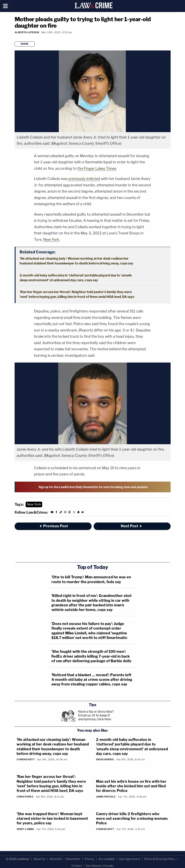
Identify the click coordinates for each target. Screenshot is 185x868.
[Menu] (5, 6)
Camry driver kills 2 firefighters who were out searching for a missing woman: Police (132, 819)
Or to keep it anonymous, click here (95, 717)
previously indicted (84, 179)
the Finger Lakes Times (97, 168)
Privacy (89, 859)
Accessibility (107, 859)
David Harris (105, 759)
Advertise (56, 859)
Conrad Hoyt (26, 759)
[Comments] (15, 38)
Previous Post (54, 526)
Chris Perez (25, 797)
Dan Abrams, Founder (100, 866)
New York (51, 240)
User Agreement (129, 859)
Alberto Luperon (27, 32)
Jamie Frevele (106, 797)
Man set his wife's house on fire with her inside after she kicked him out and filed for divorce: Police (131, 786)
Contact (77, 866)
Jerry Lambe (25, 829)
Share (24, 44)
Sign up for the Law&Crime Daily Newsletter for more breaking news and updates (93, 487)
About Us (39, 859)
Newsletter (73, 859)
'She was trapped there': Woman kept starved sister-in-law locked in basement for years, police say (52, 819)
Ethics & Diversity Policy (160, 859)
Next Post (131, 526)
